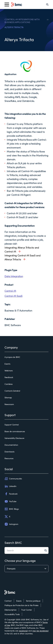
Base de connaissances (15, 431)
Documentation (11, 445)
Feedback (9, 377)
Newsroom (9, 404)
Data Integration (14, 276)
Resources (9, 458)
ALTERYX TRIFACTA (14, 27)
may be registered (40, 631)
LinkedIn (10, 486)
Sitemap (8, 398)
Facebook (11, 494)
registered (23, 631)
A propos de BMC (12, 357)
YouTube (10, 501)
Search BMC (13, 543)
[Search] (47, 4)
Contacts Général (12, 391)
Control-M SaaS (13, 296)
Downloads (9, 452)
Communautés (13, 479)
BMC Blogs (12, 509)
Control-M (10, 291)
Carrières (8, 384)
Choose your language (20, 561)
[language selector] (26, 569)
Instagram (11, 524)
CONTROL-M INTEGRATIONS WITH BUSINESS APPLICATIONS (22, 21)
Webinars (9, 371)
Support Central (12, 425)
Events (7, 364)
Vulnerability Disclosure (14, 438)
